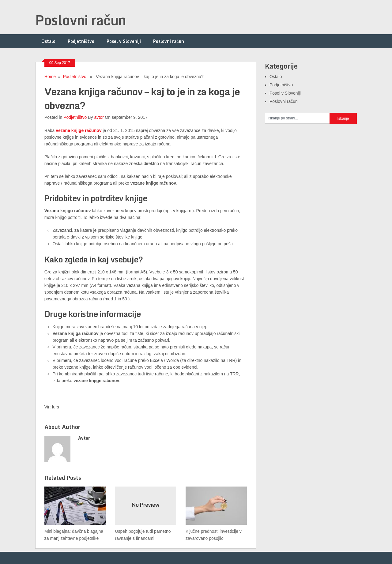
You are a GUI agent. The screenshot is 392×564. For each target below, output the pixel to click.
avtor (99, 117)
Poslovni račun (81, 20)
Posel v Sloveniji (124, 41)
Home (50, 77)
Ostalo (48, 41)
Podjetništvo (81, 41)
